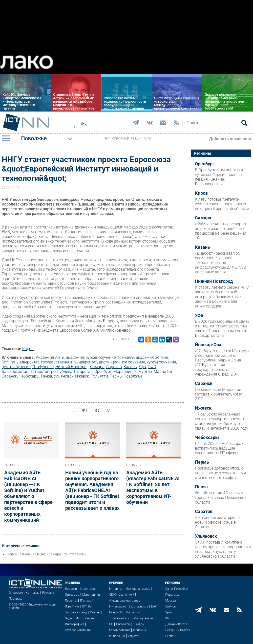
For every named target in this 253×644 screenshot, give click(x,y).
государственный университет (69, 362)
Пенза (47, 376)
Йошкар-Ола (208, 345)
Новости (71, 589)
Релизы (95, 612)
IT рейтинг (72, 606)
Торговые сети (119, 618)
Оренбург (103, 371)
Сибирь (170, 606)
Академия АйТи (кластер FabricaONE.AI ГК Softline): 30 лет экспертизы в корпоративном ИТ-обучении (153, 487)
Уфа (142, 367)
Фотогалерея (85, 618)
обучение (107, 357)
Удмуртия (143, 371)
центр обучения (16, 367)
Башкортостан (15, 371)
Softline (8, 362)
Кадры (28, 349)
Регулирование (120, 630)
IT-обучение (43, 367)
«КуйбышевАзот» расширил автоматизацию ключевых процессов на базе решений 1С (221, 231)
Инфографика (75, 624)
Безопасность (138, 606)
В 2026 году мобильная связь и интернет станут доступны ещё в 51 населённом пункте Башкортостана (222, 328)
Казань (130, 367)
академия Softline (152, 357)
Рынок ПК (116, 612)
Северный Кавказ (178, 630)
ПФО (152, 367)
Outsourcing (124, 624)
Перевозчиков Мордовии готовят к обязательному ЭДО (218, 394)
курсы (91, 357)
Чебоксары (29, 376)
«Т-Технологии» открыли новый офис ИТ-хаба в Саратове (217, 522)
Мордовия (123, 371)
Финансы (139, 630)
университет (28, 362)
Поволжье (133, 376)
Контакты (32, 593)
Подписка (16, 599)
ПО (111, 624)
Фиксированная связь (125, 601)
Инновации (117, 636)
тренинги (126, 357)
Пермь (116, 376)
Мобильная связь (138, 589)
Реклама (48, 593)
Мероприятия (92, 595)
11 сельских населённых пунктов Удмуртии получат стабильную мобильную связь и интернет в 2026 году (222, 421)
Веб (153, 606)
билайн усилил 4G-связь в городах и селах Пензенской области (221, 498)
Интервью (72, 595)
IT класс (85, 601)
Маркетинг (133, 612)
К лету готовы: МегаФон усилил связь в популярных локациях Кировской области (222, 204)
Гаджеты (134, 636)
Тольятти (99, 376)
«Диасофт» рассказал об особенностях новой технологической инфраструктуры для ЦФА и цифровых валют (221, 263)
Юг (167, 618)
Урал (169, 612)
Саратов (114, 367)
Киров (201, 193)
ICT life (87, 606)
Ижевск (82, 376)
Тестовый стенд (76, 612)
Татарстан (40, 371)
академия (75, 357)
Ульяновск (64, 376)
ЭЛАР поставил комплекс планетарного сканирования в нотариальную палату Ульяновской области (223, 549)
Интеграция (117, 606)
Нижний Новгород (72, 367)
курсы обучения (161, 362)
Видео (69, 618)
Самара (97, 367)
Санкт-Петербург (177, 589)
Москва (170, 601)
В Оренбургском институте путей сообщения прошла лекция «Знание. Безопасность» (220, 177)
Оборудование (143, 618)
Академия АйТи (50, 357)
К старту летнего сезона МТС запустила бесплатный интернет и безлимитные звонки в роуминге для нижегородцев (222, 297)
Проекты (71, 601)
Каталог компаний (78, 630)
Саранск (9, 376)
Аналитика (87, 589)
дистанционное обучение (122, 362)
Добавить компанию (230, 139)
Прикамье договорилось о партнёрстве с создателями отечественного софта (220, 473)
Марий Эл (163, 371)
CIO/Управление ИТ (123, 595)
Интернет (116, 589)
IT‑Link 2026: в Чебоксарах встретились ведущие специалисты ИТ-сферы (219, 448)
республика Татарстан (72, 371)
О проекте (16, 593)
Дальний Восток (177, 624)
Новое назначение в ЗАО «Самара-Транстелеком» (46, 554)
